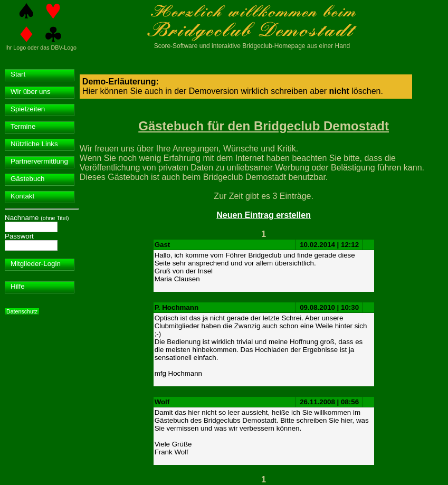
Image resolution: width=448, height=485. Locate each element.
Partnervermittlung (39, 161)
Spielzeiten (28, 109)
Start (18, 74)
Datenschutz (22, 311)
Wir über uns (31, 92)
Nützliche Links (34, 144)
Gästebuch (27, 179)
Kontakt (22, 196)
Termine (23, 126)
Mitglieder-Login (36, 264)
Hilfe (18, 286)
